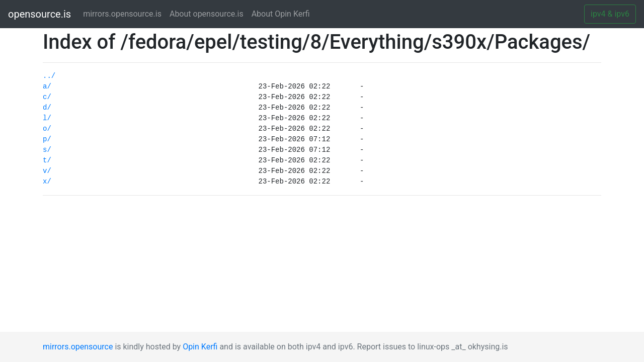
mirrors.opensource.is (124, 13)
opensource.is (39, 14)
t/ (47, 160)
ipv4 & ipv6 (610, 14)
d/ (47, 108)
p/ (47, 139)
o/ (47, 129)
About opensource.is (207, 14)
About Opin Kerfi (281, 14)
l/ (47, 118)
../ (49, 76)
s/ (47, 150)
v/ (47, 171)
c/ (47, 97)
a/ (47, 86)
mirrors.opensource (78, 347)
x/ (47, 182)
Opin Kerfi (200, 347)
